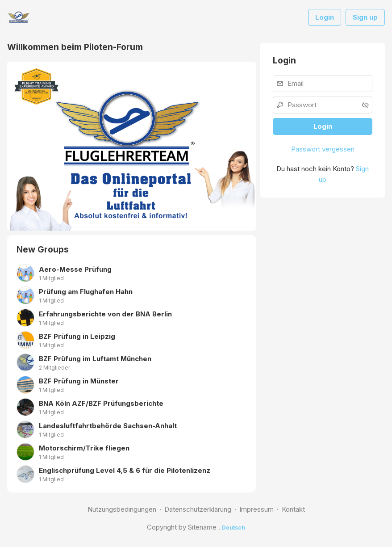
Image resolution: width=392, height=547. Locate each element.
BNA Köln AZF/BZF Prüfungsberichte (101, 403)
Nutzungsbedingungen (122, 509)
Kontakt (293, 509)
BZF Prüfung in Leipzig (77, 336)
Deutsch (234, 528)
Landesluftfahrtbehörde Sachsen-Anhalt (108, 426)
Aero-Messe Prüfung (75, 269)
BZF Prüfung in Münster (79, 381)
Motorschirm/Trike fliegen (84, 448)
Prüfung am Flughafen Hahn (86, 292)
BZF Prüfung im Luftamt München (95, 359)
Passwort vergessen (323, 149)
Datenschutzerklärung (198, 509)
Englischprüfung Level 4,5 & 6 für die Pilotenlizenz (125, 470)
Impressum (256, 509)
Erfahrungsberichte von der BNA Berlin (105, 314)
